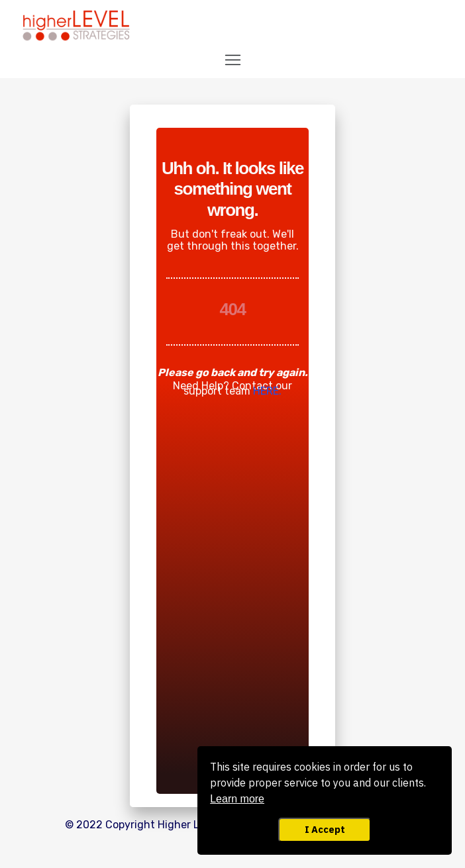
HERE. (267, 391)
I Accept (325, 829)
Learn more (237, 799)
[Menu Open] (232, 60)
